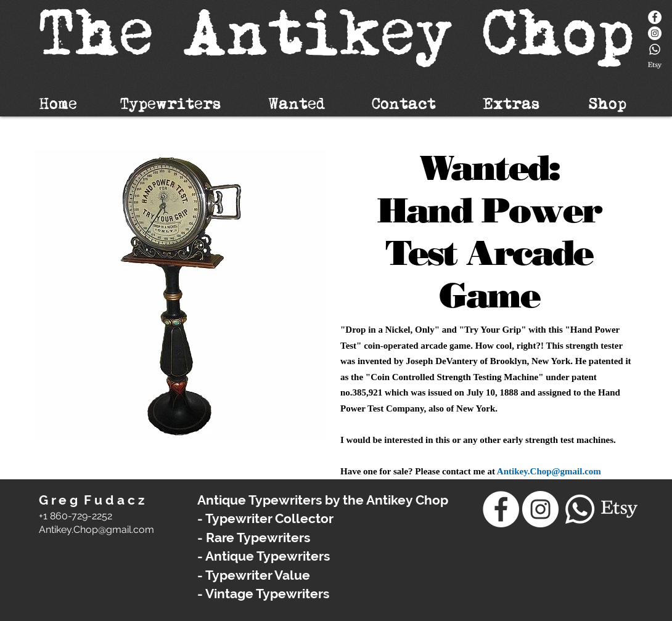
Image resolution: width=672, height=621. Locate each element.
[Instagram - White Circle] (655, 33)
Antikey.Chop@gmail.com (549, 471)
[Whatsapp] (655, 49)
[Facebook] (655, 17)
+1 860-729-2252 (76, 516)
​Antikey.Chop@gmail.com (96, 530)
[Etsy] (655, 65)
